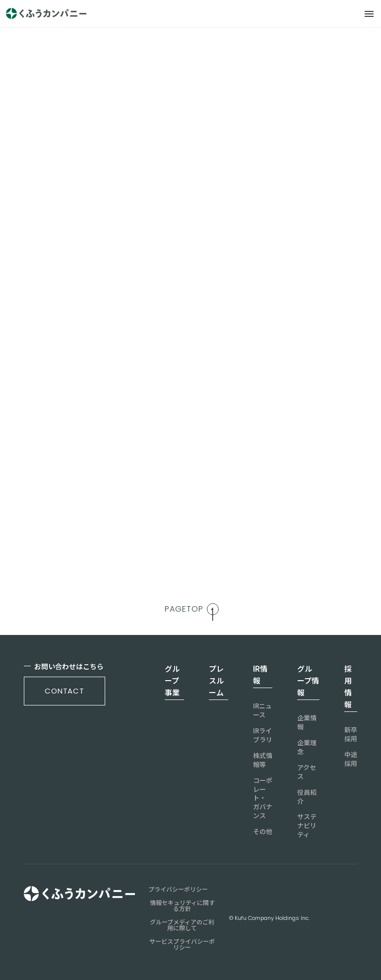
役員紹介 (307, 797)
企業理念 (307, 747)
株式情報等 (263, 760)
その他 (263, 832)
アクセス (307, 772)
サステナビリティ (307, 826)
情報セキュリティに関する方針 (182, 906)
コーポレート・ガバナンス (263, 798)
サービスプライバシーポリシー (182, 944)
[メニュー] (369, 14)
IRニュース (262, 710)
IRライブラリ (263, 735)
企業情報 (307, 722)
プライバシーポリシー (178, 889)
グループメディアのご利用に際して (182, 925)
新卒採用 (351, 734)
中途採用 (351, 759)
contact (64, 691)
